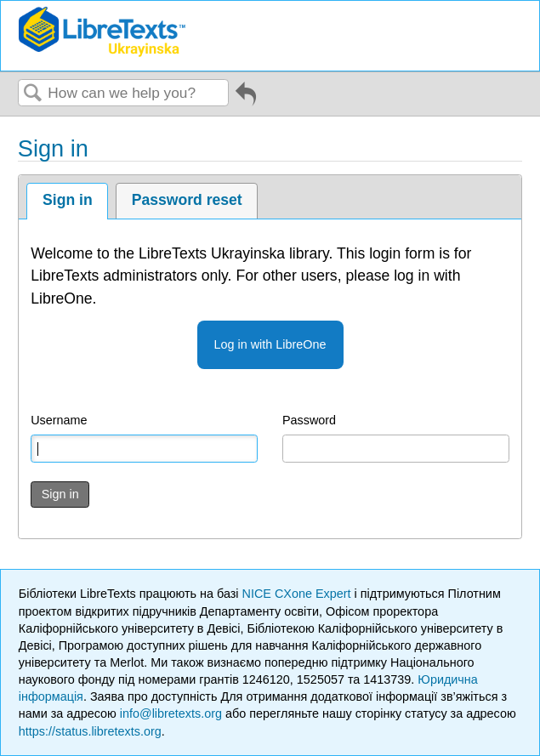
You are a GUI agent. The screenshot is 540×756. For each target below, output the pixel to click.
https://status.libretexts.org (90, 731)
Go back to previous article (246, 100)
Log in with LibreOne (270, 344)
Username (59, 420)
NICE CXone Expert (298, 594)
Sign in (68, 200)
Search (33, 94)
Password (309, 420)
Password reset (187, 200)
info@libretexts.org (171, 713)
